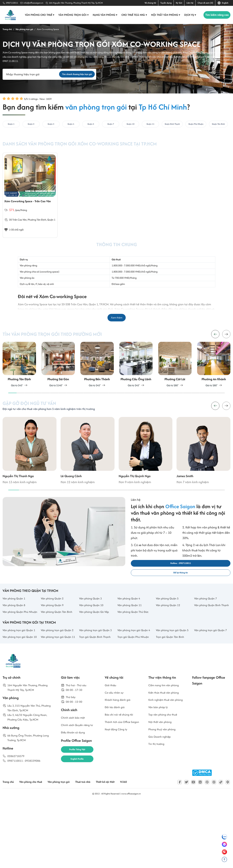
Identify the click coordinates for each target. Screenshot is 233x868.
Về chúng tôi (150, 3)
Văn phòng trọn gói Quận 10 (20, 700)
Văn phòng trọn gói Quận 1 (20, 688)
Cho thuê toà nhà (133, 15)
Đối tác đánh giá (116, 776)
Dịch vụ (189, 15)
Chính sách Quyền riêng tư (79, 796)
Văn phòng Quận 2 (54, 641)
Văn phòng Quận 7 (207, 641)
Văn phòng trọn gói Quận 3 (96, 688)
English (223, 3)
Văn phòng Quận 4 (130, 641)
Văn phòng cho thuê (38, 15)
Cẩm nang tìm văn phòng (166, 752)
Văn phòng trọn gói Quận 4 (135, 688)
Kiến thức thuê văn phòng (166, 760)
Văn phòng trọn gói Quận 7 (211, 688)
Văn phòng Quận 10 (93, 648)
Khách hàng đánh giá (120, 768)
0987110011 (12, 3)
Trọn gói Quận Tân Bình (172, 698)
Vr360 (139, 849)
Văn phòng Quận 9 (54, 648)
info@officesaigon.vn (33, 3)
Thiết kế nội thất (118, 849)
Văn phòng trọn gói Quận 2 (58, 688)
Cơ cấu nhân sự (116, 760)
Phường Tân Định (38, 239)
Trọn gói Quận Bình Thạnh (97, 698)
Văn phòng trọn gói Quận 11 (58, 700)
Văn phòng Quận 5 (169, 641)
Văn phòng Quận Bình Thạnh (209, 651)
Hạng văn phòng (103, 15)
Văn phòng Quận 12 (170, 648)
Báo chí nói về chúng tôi (121, 784)
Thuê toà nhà (93, 849)
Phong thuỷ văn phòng (164, 806)
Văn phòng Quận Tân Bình (59, 661)
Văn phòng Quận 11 (131, 648)
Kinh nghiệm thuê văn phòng (163, 771)
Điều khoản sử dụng (75, 804)
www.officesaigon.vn (131, 860)
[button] (226, 359)
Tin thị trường (158, 822)
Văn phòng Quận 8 (15, 648)
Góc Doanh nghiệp (161, 814)
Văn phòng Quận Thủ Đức (135, 661)
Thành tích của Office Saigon (120, 795)
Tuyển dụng (166, 3)
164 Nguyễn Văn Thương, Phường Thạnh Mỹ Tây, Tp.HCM (76, 3)
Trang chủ (9, 849)
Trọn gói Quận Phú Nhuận (135, 698)
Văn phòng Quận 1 (15, 641)
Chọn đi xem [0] (205, 3)
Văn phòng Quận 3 (92, 641)
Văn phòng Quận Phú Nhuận (17, 663)
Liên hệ (190, 3)
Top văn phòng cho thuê (165, 790)
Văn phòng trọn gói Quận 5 (173, 688)
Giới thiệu (111, 752)
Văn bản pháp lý (160, 782)
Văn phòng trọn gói (72, 15)
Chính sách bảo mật (75, 787)
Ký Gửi (179, 3)
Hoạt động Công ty (118, 806)
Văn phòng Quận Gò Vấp (96, 661)
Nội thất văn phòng (164, 15)
